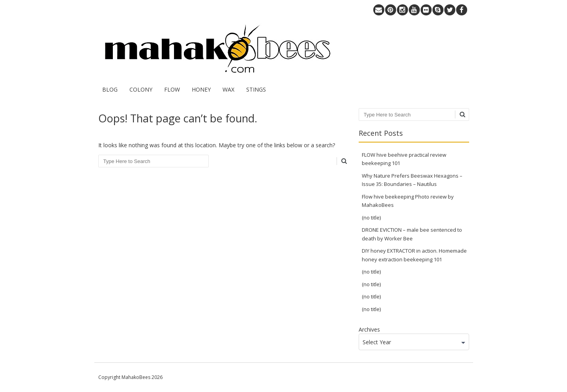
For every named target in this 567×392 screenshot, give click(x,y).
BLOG (110, 89)
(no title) (371, 218)
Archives (369, 329)
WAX (228, 89)
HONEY (201, 89)
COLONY (141, 89)
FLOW (172, 89)
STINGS (256, 89)
